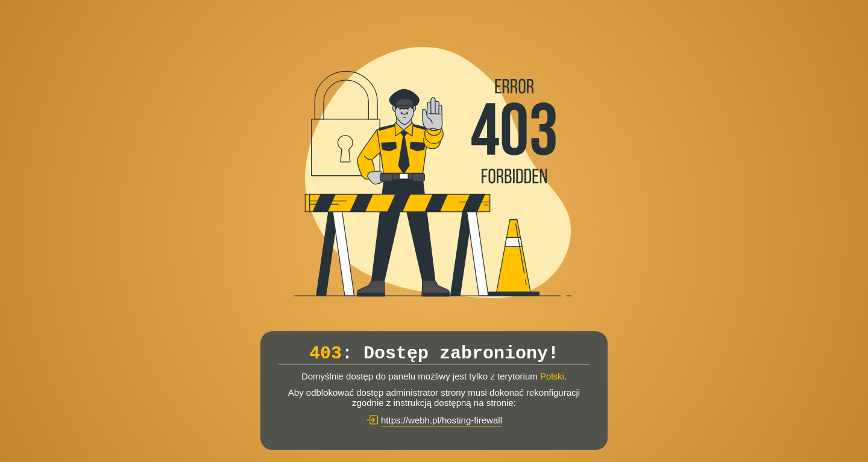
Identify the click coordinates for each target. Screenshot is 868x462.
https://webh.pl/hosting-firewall (442, 420)
